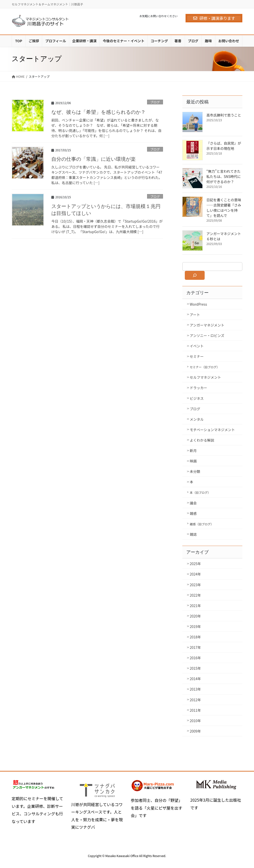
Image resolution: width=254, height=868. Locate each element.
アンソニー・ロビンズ (207, 335)
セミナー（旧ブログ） (205, 367)
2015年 (195, 668)
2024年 (195, 574)
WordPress (198, 304)
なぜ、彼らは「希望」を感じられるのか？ (98, 112)
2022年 (195, 595)
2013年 (195, 689)
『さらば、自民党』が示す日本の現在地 (224, 146)
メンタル (197, 419)
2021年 (195, 606)
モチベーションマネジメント (212, 430)
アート (195, 315)
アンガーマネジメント (207, 325)
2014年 (195, 679)
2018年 (195, 637)
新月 (193, 451)
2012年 (195, 700)
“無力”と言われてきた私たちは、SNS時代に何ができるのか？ (224, 176)
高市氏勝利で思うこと (224, 115)
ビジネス (197, 398)
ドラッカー (198, 388)
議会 (193, 503)
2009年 (195, 731)
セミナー (197, 356)
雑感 (193, 513)
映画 (193, 461)
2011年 (195, 710)
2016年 (195, 658)
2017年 (195, 647)
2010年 (195, 721)
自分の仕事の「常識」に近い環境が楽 (94, 159)
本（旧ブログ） (200, 492)
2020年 (195, 616)
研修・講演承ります (214, 18)
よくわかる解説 (202, 440)
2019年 (195, 626)
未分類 (195, 471)
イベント (197, 346)
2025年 (195, 564)
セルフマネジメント (205, 377)
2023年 (195, 585)
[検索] (195, 275)
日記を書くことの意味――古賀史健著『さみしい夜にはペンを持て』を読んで (224, 208)
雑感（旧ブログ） (202, 524)
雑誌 (193, 534)
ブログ (155, 102)
